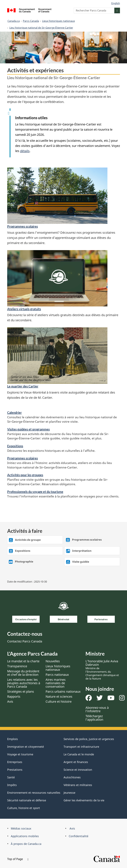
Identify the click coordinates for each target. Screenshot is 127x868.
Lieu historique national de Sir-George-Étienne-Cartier (41, 28)
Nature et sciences (59, 696)
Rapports (14, 696)
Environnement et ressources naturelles (34, 793)
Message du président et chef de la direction (23, 673)
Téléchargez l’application (94, 718)
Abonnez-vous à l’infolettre (97, 709)
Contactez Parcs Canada (25, 641)
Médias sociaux (21, 828)
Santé (11, 777)
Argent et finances (76, 762)
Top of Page (18, 859)
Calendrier (14, 412)
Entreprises (15, 762)
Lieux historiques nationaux (58, 21)
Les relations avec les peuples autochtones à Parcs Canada (24, 683)
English (116, 3)
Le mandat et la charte (23, 661)
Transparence (17, 666)
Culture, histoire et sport (24, 808)
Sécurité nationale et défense (27, 800)
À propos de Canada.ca (26, 844)
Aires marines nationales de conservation (56, 683)
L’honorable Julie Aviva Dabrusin (102, 670)
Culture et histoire (59, 701)
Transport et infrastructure (81, 747)
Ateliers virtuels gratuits (24, 309)
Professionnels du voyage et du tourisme (35, 492)
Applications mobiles (25, 836)
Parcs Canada (31, 21)
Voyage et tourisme (20, 754)
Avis (10, 701)
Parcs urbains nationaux (63, 691)
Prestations (15, 770)
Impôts (12, 785)
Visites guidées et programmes (29, 429)
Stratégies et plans (21, 691)
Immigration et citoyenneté (26, 747)
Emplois (13, 739)
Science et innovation (78, 770)
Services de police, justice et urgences (89, 739)
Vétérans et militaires (78, 785)
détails (25, 151)
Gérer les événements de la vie (84, 800)
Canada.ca (14, 21)
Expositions (15, 446)
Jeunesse (69, 793)
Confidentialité (79, 836)
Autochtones (72, 777)
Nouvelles (53, 661)
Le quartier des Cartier (23, 386)
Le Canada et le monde (79, 754)
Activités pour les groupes (25, 475)
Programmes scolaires (23, 226)
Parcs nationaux (57, 675)
